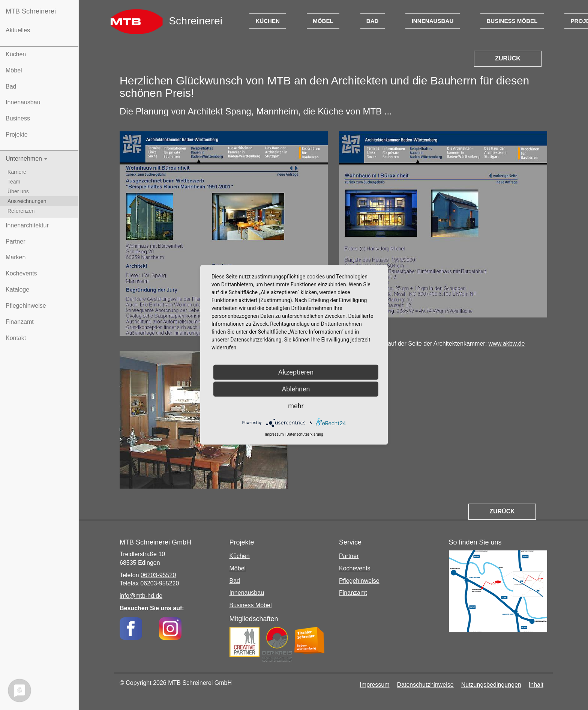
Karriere (17, 172)
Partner (15, 241)
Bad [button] (373, 21)
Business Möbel (251, 605)
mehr (296, 406)
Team (14, 182)
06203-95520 (158, 575)
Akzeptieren (296, 372)
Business (18, 118)
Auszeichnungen (27, 201)
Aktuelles (18, 30)
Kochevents (21, 273)
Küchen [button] (268, 21)
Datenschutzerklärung (305, 434)
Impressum (374, 685)
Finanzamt (20, 322)
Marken (16, 257)
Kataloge (17, 290)
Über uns (18, 191)
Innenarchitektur (27, 225)
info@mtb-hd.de (141, 596)
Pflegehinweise (26, 306)
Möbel (14, 70)
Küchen (16, 54)
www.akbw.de (507, 344)
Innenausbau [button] (433, 21)
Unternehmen (26, 159)
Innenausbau (23, 102)
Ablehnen (296, 389)
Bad (11, 86)
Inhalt (536, 685)
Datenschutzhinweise (425, 685)
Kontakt (16, 338)
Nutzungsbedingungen (491, 685)
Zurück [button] (508, 58)
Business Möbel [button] (512, 21)
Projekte (17, 135)
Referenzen (21, 211)
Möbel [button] (323, 21)
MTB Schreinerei (31, 11)
